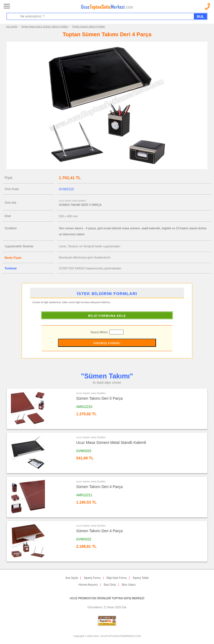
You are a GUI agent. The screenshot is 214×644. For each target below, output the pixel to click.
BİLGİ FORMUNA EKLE (107, 316)
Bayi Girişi (110, 585)
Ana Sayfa (12, 26)
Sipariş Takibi (141, 578)
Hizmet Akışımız (88, 585)
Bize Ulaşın (129, 585)
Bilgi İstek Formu (117, 578)
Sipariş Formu (92, 578)
